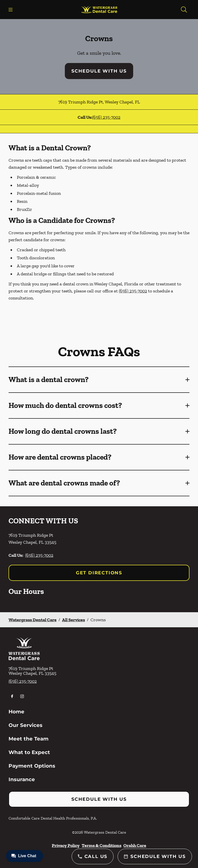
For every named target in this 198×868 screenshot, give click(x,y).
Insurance (22, 779)
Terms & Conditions (102, 845)
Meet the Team (29, 739)
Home (16, 712)
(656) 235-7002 (106, 117)
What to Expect (29, 752)
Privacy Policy (66, 845)
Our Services (26, 725)
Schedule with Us (99, 71)
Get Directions (99, 573)
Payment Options (32, 766)
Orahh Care (135, 845)
